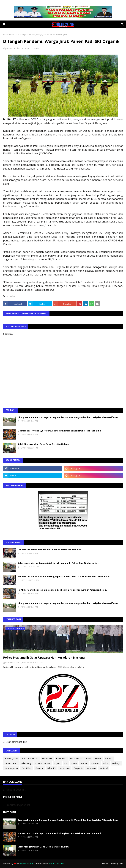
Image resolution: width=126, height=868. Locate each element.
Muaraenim (65, 768)
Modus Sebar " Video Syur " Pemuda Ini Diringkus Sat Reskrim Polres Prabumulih (60, 431)
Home (105, 864)
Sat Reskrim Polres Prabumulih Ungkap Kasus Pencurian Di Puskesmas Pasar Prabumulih (64, 576)
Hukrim (98, 758)
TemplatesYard (26, 864)
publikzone (10, 48)
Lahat (106, 763)
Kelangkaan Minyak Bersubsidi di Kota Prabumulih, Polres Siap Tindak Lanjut (58, 563)
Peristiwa (95, 763)
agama (57, 763)
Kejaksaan (91, 768)
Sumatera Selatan (43, 763)
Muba (15, 34)
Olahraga (116, 763)
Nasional (104, 768)
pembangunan (11, 768)
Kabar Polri (61, 758)
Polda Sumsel (76, 758)
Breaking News (11, 758)
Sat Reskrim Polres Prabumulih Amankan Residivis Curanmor (49, 550)
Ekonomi (39, 768)
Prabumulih (47, 758)
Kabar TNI (52, 768)
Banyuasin (78, 768)
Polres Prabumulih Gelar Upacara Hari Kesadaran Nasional (44, 657)
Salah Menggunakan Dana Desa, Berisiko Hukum (43, 444)
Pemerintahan (11, 763)
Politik (74, 763)
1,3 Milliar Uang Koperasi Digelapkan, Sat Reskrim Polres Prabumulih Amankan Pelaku (62, 590)
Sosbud (84, 763)
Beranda (7, 34)
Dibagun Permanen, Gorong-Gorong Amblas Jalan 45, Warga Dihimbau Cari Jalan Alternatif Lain (68, 417)
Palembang (26, 763)
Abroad (109, 758)
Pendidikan (27, 768)
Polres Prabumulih (30, 758)
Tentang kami (117, 864)
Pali (66, 763)
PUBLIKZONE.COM (56, 864)
